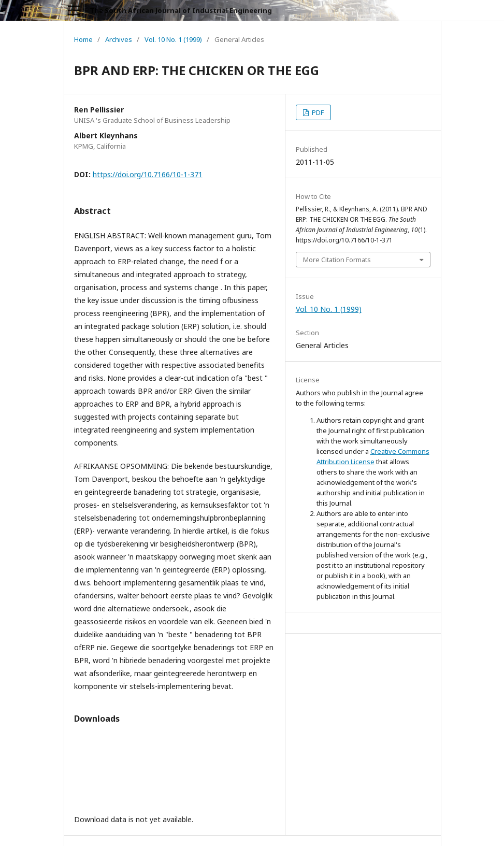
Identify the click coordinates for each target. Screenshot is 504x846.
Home (83, 39)
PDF (317, 112)
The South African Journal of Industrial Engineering (181, 10)
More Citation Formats (337, 260)
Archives (119, 39)
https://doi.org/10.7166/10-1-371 (148, 174)
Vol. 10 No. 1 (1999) (173, 39)
